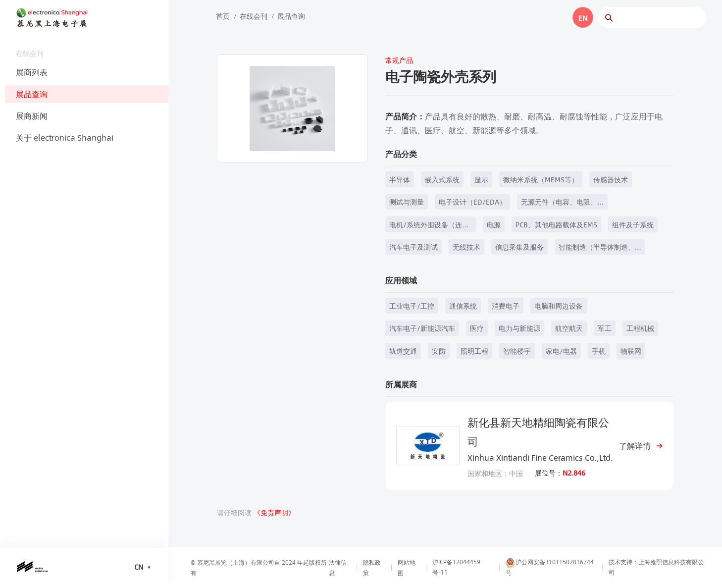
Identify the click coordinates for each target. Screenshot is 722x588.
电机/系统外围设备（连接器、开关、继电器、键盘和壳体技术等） (429, 226)
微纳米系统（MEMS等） (541, 179)
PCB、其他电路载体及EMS (556, 224)
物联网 (631, 351)
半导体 (400, 179)
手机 (599, 351)
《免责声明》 (274, 512)
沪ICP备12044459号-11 (456, 567)
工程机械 (640, 328)
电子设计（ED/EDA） (472, 202)
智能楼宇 (517, 351)
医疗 (477, 328)
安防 (439, 351)
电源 (494, 224)
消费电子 (506, 306)
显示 (481, 179)
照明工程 (474, 351)
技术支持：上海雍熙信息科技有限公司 (656, 567)
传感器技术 (611, 179)
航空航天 (569, 328)
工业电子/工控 (412, 306)
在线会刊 (254, 16)
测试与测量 (407, 202)
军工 (605, 328)
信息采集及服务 (519, 247)
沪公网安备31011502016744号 (550, 567)
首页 (223, 16)
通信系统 (463, 306)
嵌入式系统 (442, 179)
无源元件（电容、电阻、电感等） (559, 203)
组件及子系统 (633, 224)
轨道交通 (403, 351)
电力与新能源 (519, 328)
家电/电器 (561, 351)
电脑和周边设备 (559, 306)
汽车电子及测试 (413, 247)
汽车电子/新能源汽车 (422, 328)
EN (583, 18)
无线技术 (466, 247)
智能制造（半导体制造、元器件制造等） (597, 248)
